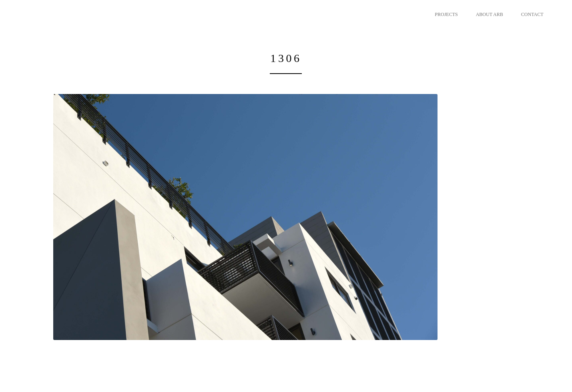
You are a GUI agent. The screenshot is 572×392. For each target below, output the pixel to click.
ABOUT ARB (490, 14)
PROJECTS (446, 14)
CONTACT (532, 14)
